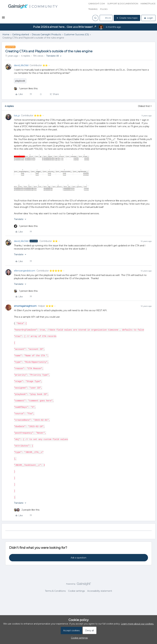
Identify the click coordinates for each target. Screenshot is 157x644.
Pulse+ (104, 9)
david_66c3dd (21, 65)
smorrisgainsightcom (25, 306)
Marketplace (148, 4)
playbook (20, 81)
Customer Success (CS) (76, 35)
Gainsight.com (97, 4)
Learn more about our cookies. (137, 624)
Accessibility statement (100, 591)
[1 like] (26, 89)
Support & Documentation (123, 4)
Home (6, 35)
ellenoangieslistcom (25, 271)
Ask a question (78, 558)
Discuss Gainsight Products (46, 35)
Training (93, 9)
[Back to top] (151, 586)
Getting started (21, 35)
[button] (3, 19)
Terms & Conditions (55, 591)
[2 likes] (27, 510)
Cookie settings (76, 591)
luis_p (17, 115)
